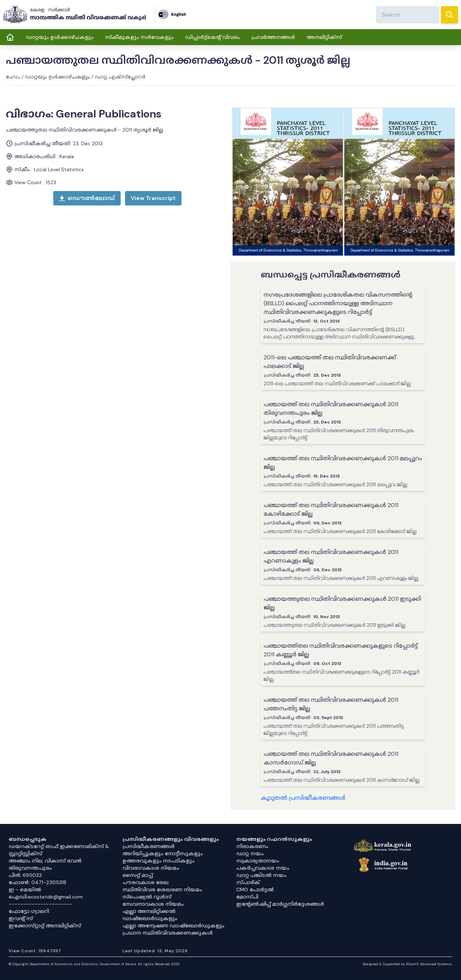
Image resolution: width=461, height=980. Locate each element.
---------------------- (40, 904)
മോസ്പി (247, 897)
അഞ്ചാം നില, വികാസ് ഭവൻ (45, 861)
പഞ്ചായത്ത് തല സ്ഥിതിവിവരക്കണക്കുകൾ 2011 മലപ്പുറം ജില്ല (343, 463)
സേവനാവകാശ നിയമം (153, 904)
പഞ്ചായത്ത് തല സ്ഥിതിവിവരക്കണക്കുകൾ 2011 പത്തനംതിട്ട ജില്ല (331, 704)
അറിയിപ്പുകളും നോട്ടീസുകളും (163, 853)
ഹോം (13, 77)
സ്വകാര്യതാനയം (258, 861)
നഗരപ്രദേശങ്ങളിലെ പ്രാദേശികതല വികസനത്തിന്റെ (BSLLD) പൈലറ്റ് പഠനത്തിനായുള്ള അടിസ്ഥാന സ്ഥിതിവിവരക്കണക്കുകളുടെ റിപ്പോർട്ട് (338, 303)
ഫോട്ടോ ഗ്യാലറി (29, 911)
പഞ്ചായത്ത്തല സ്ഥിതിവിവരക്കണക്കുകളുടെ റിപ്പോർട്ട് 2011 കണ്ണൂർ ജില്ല (341, 650)
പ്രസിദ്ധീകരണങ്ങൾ (149, 846)
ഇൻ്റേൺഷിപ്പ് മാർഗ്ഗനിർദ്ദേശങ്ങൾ (280, 904)
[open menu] (153, 198)
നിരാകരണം (252, 846)
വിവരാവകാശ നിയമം (151, 868)
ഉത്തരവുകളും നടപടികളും (158, 861)
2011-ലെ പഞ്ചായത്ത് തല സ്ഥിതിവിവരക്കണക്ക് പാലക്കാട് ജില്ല (330, 362)
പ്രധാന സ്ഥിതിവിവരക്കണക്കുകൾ (168, 933)
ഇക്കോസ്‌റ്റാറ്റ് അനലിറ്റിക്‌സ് (45, 926)
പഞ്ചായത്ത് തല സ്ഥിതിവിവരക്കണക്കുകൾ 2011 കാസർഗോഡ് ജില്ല (331, 758)
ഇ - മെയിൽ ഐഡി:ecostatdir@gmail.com (46, 893)
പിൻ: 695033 (25, 875)
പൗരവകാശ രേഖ (146, 882)
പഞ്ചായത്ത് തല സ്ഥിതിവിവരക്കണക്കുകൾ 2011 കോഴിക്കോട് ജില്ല (331, 509)
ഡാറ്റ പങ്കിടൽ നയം (261, 875)
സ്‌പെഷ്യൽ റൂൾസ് (147, 897)
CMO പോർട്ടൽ (255, 890)
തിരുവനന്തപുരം (30, 868)
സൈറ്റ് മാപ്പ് (138, 875)
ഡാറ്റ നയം (250, 853)
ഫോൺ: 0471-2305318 (37, 882)
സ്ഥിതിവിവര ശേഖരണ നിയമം (162, 890)
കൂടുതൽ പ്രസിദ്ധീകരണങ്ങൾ (303, 798)
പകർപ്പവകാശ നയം (263, 868)
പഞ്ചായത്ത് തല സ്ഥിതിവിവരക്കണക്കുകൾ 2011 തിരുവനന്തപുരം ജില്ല (331, 409)
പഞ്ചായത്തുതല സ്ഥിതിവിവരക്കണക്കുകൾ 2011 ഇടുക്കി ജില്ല (342, 603)
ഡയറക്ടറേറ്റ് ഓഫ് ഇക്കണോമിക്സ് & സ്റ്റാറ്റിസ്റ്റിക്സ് (59, 850)
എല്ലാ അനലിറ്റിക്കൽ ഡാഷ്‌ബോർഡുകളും (150, 915)
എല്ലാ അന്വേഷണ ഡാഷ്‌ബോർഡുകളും (173, 926)
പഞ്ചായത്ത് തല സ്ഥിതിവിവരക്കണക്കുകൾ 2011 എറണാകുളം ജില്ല (331, 556)
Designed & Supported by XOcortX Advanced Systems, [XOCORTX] (408, 964)
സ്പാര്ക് (248, 882)
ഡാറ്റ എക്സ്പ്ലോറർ (120, 77)
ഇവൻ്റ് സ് (21, 918)
